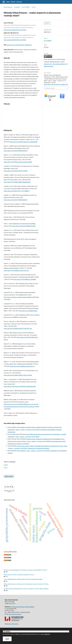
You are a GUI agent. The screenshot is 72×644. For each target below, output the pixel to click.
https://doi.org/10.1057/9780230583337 (16, 200)
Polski (6, 468)
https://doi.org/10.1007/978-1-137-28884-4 (17, 191)
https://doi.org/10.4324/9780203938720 (16, 151)
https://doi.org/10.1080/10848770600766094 (17, 182)
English (6, 465)
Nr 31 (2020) (26, 7)
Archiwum (17, 7)
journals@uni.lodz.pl (15, 614)
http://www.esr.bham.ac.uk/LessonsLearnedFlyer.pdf (19, 297)
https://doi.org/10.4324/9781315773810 (16, 171)
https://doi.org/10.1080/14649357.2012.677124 (18, 328)
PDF (48, 23)
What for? (47, 634)
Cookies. (7, 631)
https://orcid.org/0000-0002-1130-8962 (15, 40)
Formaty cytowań (50, 88)
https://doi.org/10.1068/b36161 (28, 311)
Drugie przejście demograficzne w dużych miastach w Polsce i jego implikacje (26, 589)
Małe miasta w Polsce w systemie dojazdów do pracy (19, 575)
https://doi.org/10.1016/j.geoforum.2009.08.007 (24, 142)
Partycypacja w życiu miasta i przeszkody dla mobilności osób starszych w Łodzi (40, 446)
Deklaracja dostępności (11, 624)
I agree (7, 639)
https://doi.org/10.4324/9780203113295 (24, 226)
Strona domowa (8, 7)
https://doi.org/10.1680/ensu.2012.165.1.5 (22, 366)
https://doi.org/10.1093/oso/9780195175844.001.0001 (20, 386)
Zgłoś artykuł (9, 476)
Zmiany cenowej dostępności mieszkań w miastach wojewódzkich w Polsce (25, 570)
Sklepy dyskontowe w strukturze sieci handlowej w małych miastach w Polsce (26, 584)
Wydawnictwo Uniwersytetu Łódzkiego (23, 607)
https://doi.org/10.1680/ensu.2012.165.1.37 (16, 270)
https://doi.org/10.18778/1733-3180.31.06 (19, 45)
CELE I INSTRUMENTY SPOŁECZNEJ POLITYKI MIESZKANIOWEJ (23, 579)
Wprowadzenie (22, 451)
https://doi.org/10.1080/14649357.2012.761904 (18, 375)
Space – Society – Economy (14, 2)
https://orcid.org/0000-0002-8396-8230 (15, 30)
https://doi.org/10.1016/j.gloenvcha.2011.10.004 (18, 162)
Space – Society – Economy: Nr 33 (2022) (27, 437)
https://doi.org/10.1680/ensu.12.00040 (25, 279)
